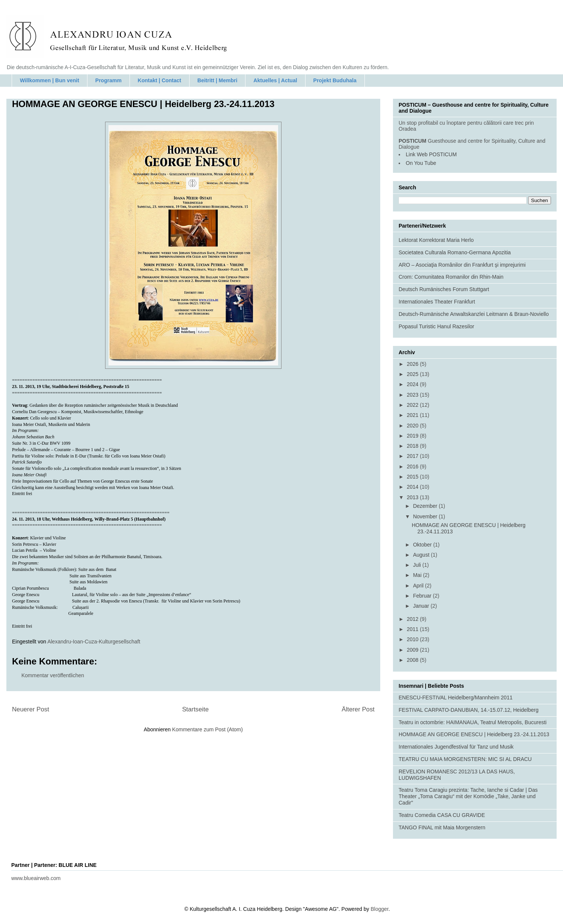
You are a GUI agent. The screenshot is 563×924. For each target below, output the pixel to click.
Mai (418, 575)
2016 (413, 467)
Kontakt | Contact (160, 80)
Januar (422, 606)
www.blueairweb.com (36, 878)
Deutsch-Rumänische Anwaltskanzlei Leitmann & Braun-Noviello (474, 314)
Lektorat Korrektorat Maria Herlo (436, 240)
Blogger (379, 909)
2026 (413, 364)
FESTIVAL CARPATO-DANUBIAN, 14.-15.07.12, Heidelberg (469, 710)
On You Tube (421, 163)
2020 (413, 426)
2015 (413, 477)
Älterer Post (358, 709)
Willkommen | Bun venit (50, 80)
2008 (413, 660)
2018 (413, 446)
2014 (413, 487)
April (419, 586)
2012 (413, 619)
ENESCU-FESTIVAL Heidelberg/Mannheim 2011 (455, 698)
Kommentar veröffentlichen (53, 675)
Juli (418, 565)
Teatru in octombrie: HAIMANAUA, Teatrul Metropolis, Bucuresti (473, 722)
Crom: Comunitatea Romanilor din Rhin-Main (451, 277)
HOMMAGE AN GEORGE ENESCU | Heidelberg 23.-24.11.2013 (474, 734)
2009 (413, 650)
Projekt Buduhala (335, 80)
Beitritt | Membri (218, 80)
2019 (413, 436)
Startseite (195, 709)
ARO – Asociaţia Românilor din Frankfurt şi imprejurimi (462, 265)
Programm (108, 80)
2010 (413, 639)
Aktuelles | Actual (275, 80)
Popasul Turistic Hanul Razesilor (437, 326)
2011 (413, 629)
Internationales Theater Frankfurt (437, 302)
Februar (423, 596)
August (422, 555)
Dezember (426, 506)
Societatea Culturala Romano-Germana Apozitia (455, 252)
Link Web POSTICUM (431, 154)
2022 (413, 405)
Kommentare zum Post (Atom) (208, 729)
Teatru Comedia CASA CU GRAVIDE (442, 815)
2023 (413, 395)
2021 (413, 415)
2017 (413, 456)
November (426, 516)
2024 (413, 384)
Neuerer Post (31, 709)
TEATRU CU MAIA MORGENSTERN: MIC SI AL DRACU (465, 759)
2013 (413, 497)
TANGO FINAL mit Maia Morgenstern (442, 827)
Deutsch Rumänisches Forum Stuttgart (444, 289)
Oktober (423, 545)
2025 (413, 374)
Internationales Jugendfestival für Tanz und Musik (456, 747)
